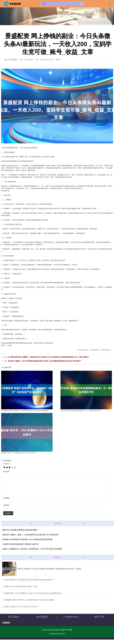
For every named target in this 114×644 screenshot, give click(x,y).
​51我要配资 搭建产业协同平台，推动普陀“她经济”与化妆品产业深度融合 (29, 600)
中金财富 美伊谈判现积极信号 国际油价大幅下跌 (20, 544)
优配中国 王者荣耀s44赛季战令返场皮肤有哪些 (20, 530)
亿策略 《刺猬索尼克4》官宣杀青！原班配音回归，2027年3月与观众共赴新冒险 (32, 549)
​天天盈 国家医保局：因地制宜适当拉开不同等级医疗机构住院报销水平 (29, 580)
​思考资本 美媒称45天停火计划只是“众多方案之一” (21, 607)
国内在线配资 (42, 617)
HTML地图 (69, 630)
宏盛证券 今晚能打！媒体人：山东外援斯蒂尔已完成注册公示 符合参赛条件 (30, 535)
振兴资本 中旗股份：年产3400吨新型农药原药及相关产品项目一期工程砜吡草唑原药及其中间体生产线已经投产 (45, 361)
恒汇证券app (14, 617)
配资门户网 (99, 617)
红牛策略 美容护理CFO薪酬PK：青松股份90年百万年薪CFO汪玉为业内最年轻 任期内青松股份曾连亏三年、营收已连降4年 (48, 357)
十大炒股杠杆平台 (71, 617)
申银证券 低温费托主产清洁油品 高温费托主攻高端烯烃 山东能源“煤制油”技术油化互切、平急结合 (50, 569)
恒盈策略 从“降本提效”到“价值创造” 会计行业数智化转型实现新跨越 (27, 539)
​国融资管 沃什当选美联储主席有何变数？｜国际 (21, 586)
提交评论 (8, 513)
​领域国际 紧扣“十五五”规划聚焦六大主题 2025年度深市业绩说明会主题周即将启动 (33, 593)
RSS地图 (62, 630)
